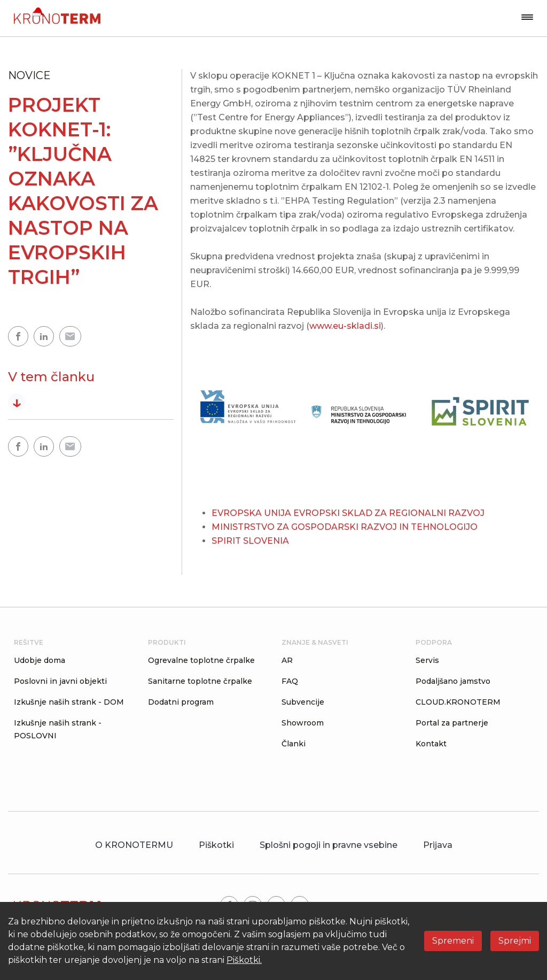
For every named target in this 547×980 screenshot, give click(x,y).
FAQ (290, 681)
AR (287, 660)
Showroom (303, 723)
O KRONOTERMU (134, 845)
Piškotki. (244, 960)
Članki (294, 744)
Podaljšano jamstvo (453, 681)
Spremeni (453, 941)
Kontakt (431, 744)
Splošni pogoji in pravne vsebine (329, 845)
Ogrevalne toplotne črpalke (201, 660)
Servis (427, 660)
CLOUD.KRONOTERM (458, 702)
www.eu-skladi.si (345, 326)
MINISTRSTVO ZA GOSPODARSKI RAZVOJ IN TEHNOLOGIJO (345, 527)
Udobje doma (40, 660)
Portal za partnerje (452, 723)
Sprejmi (515, 941)
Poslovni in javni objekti (60, 681)
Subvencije (303, 702)
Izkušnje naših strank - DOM (69, 702)
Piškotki (216, 845)
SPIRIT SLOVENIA (250, 541)
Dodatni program (181, 702)
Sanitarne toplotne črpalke (200, 681)
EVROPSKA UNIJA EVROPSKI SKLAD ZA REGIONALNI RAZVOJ (348, 513)
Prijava (438, 845)
